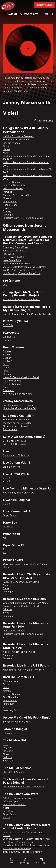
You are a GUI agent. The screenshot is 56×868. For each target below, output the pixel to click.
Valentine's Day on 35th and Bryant (22, 300)
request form (21, 91)
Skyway (7, 212)
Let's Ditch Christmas (14, 441)
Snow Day (8, 761)
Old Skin (7, 758)
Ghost (6, 146)
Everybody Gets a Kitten (16, 248)
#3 (4, 553)
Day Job (7, 748)
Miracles (8, 192)
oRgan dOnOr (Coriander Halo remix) (22, 852)
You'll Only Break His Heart (17, 394)
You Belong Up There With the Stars (22, 274)
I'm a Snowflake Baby (14, 257)
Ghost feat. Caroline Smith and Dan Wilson (25, 603)
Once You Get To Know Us (17, 426)
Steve (6, 387)
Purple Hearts (10, 205)
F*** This (8, 326)
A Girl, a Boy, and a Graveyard (19, 137)
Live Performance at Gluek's (18, 405)
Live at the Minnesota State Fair (20, 409)
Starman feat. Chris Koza (16, 456)
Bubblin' (7, 358)
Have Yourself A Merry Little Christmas (23, 670)
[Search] (52, 14)
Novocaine (9, 527)
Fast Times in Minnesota (16, 420)
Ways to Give (29, 14)
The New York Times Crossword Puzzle (23, 787)
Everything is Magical (14, 251)
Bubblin (7, 355)
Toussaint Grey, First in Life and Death (23, 218)
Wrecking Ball (10, 711)
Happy (6, 150)
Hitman (7, 374)
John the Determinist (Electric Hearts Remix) (27, 839)
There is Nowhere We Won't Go (20, 264)
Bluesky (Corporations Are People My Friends (27, 314)
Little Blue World (12, 467)
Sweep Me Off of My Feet (17, 722)
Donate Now (45, 5)
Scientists (8, 208)
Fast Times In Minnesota (16, 140)
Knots (6, 808)
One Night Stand (12, 697)
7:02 (5, 745)
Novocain (8, 199)
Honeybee (9, 254)
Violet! (6, 478)
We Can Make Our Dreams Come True (23, 270)
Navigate (10, 14)
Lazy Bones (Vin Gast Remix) (18, 842)
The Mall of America (14, 772)
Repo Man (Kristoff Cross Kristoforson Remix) (27, 845)
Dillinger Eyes (10, 681)
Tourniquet (9, 215)
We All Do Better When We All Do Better (24, 267)
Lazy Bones (9, 811)
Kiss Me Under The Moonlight (19, 652)
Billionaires (9, 337)
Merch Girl (9, 655)
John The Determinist (14, 185)
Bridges (7, 352)
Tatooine (7, 659)
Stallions (8, 340)
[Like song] (43, 121)
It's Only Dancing (12, 182)
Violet (6, 637)
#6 (4, 538)
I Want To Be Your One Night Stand (21, 378)
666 (5, 285)
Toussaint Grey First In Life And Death (23, 634)
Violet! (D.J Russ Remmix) (17, 849)
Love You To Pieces (13, 189)
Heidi (6, 153)
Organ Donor (10, 202)
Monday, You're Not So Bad (17, 195)
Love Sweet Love (12, 261)
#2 (4, 549)
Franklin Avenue (11, 143)
